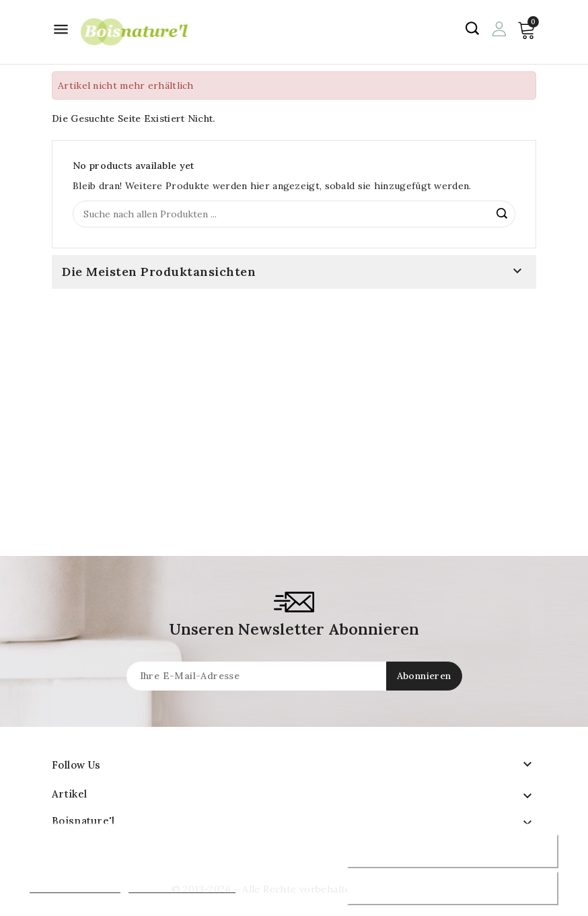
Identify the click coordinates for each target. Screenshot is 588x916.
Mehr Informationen (75, 887)
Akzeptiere (453, 888)
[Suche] (294, 214)
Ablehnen (452, 851)
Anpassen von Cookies (182, 887)
